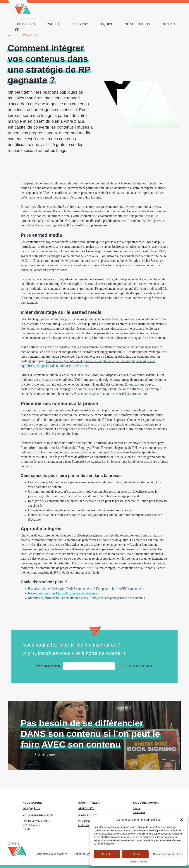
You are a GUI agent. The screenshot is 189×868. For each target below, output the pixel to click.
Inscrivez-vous (142, 666)
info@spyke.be (31, 808)
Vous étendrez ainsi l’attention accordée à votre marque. (111, 394)
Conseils (30, 35)
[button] (182, 820)
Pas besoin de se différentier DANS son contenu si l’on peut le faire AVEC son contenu (86, 589)
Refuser (135, 854)
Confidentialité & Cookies (51, 854)
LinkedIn (83, 825)
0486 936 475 (86, 808)
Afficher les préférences (167, 854)
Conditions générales (86, 854)
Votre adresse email (76, 666)
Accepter (107, 854)
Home (137, 808)
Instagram (84, 821)
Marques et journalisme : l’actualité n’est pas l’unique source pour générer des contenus (86, 598)
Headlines (139, 812)
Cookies (134, 862)
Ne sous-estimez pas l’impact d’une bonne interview (63, 593)
